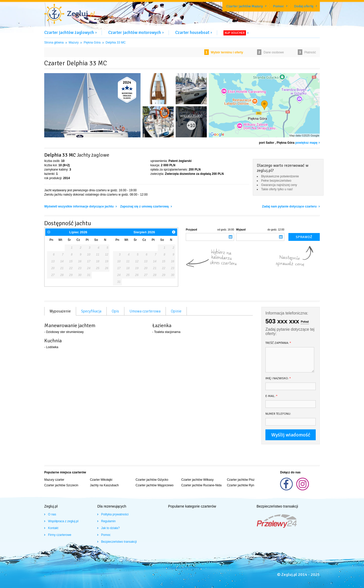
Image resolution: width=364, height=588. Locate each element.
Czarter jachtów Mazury (245, 6)
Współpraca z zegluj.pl (63, 521)
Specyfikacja (91, 311)
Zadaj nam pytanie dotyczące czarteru (290, 206)
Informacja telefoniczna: (287, 313)
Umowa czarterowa (145, 311)
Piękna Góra (92, 43)
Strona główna (54, 43)
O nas (52, 514)
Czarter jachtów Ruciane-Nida (201, 485)
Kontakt (53, 528)
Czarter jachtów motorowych (135, 33)
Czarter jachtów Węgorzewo (154, 485)
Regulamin (108, 521)
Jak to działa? (110, 528)
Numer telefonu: (278, 414)
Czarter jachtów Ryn (241, 485)
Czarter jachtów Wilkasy (197, 480)
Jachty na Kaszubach (104, 485)
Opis (115, 311)
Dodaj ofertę (304, 6)
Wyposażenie (60, 311)
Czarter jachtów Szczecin (61, 485)
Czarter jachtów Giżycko (152, 480)
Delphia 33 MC (116, 43)
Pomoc (278, 6)
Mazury (74, 43)
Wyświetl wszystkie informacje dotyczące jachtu (79, 206)
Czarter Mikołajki (101, 480)
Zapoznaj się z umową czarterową (145, 206)
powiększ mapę (306, 143)
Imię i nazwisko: (278, 378)
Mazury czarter (54, 480)
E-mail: (271, 396)
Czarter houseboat (192, 33)
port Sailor (267, 143)
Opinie (176, 311)
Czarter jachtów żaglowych (69, 33)
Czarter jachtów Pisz (241, 480)
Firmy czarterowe (60, 535)
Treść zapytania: (278, 343)
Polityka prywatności (115, 514)
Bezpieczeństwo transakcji (119, 542)
